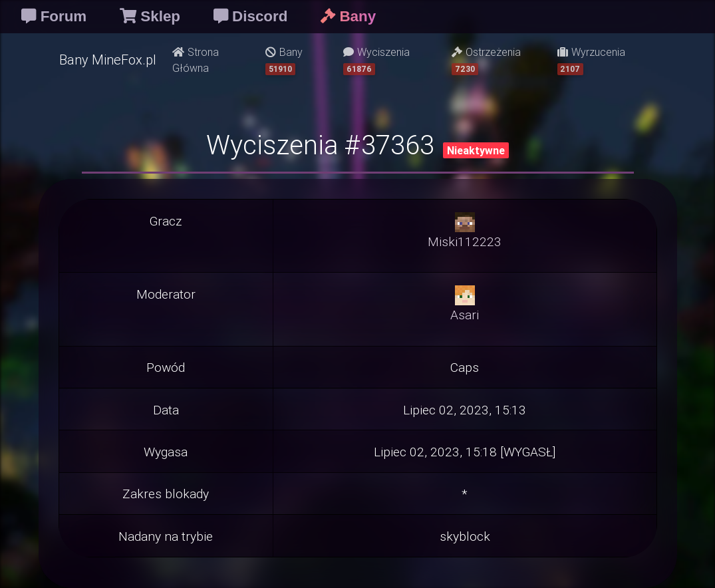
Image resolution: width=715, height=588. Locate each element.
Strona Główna (196, 60)
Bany (284, 60)
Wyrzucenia (591, 60)
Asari (465, 315)
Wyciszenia (376, 60)
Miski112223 (465, 241)
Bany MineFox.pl (108, 60)
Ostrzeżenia (486, 60)
